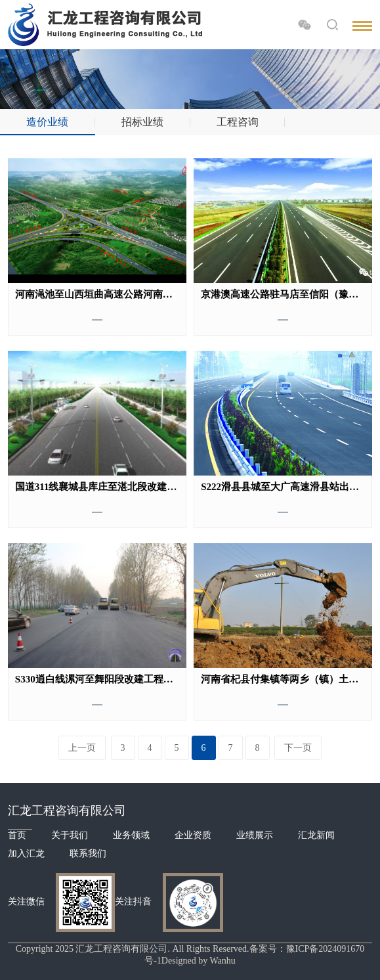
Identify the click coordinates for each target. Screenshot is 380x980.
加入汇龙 (26, 854)
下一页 (298, 748)
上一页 (82, 748)
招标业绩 (142, 122)
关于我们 (70, 835)
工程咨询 (238, 122)
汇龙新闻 (316, 835)
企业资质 (193, 835)
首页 (17, 835)
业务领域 (131, 835)
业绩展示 (255, 835)
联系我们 (88, 854)
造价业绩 (47, 122)
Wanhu (222, 961)
